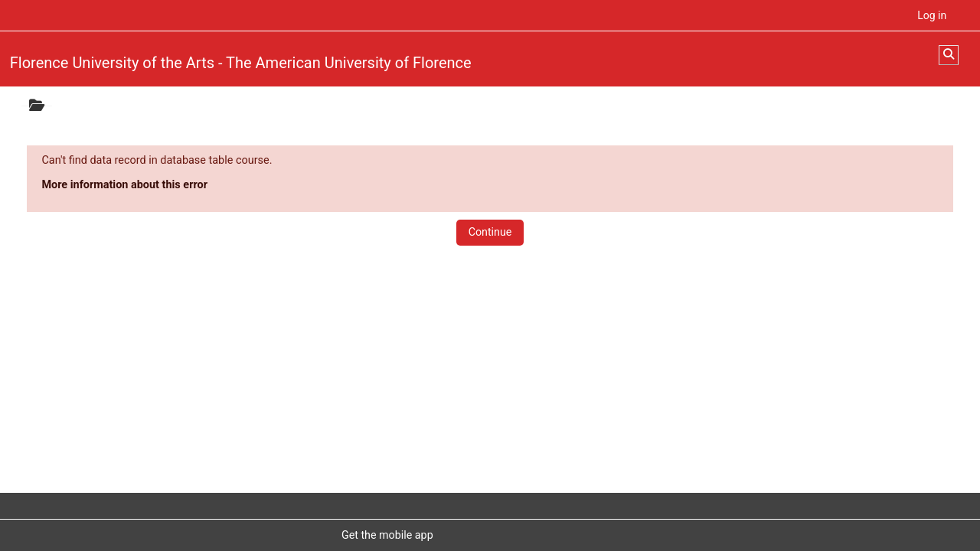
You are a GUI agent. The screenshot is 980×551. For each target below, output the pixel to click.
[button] (949, 55)
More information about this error (124, 185)
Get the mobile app (387, 535)
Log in (932, 15)
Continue (490, 232)
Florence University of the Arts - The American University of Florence (241, 63)
